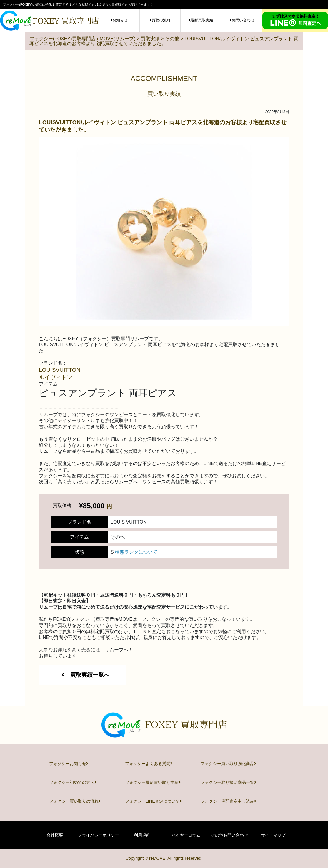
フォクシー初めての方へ (73, 782)
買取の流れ (160, 20)
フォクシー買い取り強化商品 (228, 764)
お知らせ (119, 20)
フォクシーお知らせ (69, 764)
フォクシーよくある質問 (149, 764)
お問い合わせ (242, 20)
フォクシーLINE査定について (153, 801)
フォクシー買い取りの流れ (75, 801)
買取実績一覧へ (83, 675)
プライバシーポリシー (99, 835)
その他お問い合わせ (229, 835)
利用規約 (142, 835)
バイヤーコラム (186, 835)
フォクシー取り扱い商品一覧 (228, 782)
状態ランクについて (136, 552)
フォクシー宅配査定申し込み (228, 801)
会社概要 (55, 835)
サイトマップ (273, 835)
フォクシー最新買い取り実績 (153, 782)
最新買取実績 (201, 20)
